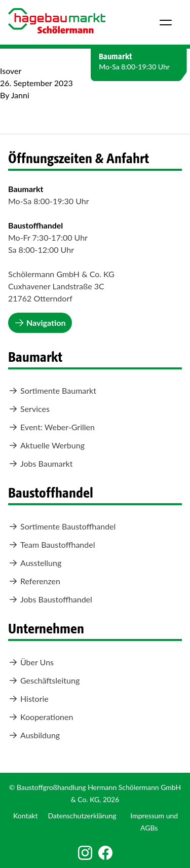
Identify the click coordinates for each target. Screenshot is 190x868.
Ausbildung (34, 735)
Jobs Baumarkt (40, 464)
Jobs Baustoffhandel (50, 599)
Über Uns (31, 662)
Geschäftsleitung (44, 681)
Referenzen (34, 581)
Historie (28, 699)
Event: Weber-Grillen (51, 427)
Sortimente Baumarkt (52, 391)
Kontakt (26, 816)
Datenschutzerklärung (82, 816)
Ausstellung (35, 563)
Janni (20, 95)
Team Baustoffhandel (51, 545)
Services (29, 409)
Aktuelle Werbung (46, 445)
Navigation (40, 323)
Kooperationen (41, 717)
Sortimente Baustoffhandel (62, 526)
